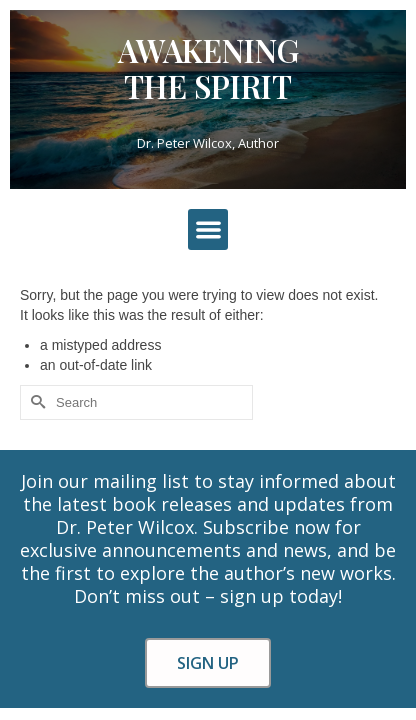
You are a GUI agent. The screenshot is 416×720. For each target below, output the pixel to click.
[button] (208, 229)
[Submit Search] (35, 402)
